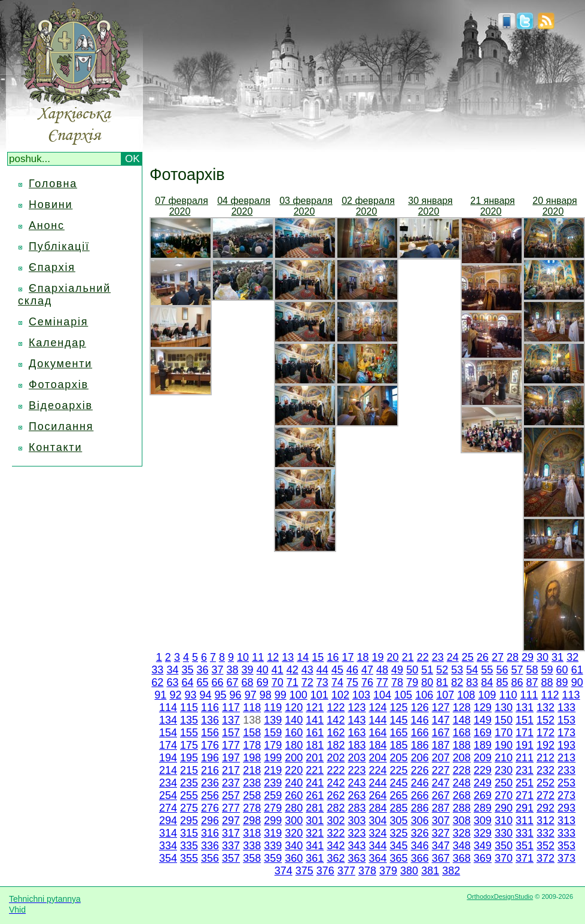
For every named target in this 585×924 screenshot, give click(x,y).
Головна (53, 184)
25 (468, 657)
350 (504, 846)
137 (231, 720)
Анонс (47, 225)
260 (294, 795)
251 (525, 783)
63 (172, 682)
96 (236, 695)
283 (357, 808)
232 (546, 770)
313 (566, 821)
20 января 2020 (554, 206)
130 (504, 708)
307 (441, 821)
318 (252, 833)
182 (336, 745)
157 (231, 733)
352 (546, 846)
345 (399, 846)
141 (315, 720)
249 (483, 783)
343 (357, 846)
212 (546, 758)
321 (315, 833)
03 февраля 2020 (306, 206)
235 (189, 783)
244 (378, 783)
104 (382, 695)
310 (504, 821)
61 (577, 670)
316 (210, 833)
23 (438, 657)
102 (340, 695)
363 (357, 858)
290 (504, 808)
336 (210, 846)
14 (303, 657)
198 (252, 758)
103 (361, 695)
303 (357, 821)
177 (231, 745)
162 (336, 733)
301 (315, 821)
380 (409, 871)
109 (487, 695)
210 (504, 758)
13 (288, 657)
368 (462, 858)
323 (357, 833)
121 (315, 708)
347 (441, 846)
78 (397, 682)
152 (546, 720)
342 (336, 846)
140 (294, 720)
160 (294, 733)
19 (378, 657)
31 (557, 657)
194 (168, 758)
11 (258, 657)
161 (315, 733)
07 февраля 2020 (182, 206)
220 (294, 770)
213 (566, 758)
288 (462, 808)
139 (273, 720)
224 (378, 770)
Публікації (59, 246)
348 (462, 846)
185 (399, 745)
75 (352, 682)
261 (315, 795)
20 (393, 657)
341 (315, 846)
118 (252, 708)
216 (210, 770)
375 (304, 871)
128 (462, 708)
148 (462, 720)
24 (453, 657)
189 (483, 745)
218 (252, 770)
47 (367, 670)
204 (378, 758)
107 (445, 695)
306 (420, 821)
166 (420, 733)
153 (566, 720)
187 (441, 745)
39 (248, 670)
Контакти (55, 447)
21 (408, 657)
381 (430, 871)
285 (399, 808)
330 (504, 833)
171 (525, 733)
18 (362, 657)
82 (457, 682)
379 (388, 871)
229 (483, 770)
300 (294, 821)
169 (483, 733)
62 (157, 682)
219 (273, 770)
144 (377, 720)
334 (168, 846)
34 (172, 670)
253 (566, 783)
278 (252, 808)
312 (546, 821)
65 (202, 682)
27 (498, 657)
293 (566, 808)
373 (566, 858)
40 (263, 670)
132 (546, 708)
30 (543, 657)
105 (403, 695)
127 (441, 708)
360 (294, 858)
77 (382, 682)
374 (284, 871)
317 (231, 833)
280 (294, 808)
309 (483, 821)
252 (546, 783)
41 (278, 670)
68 (248, 682)
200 (294, 758)
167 (441, 733)
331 (525, 833)
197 (231, 758)
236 (210, 783)
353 (566, 846)
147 (441, 720)
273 (566, 795)
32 (572, 657)
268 (462, 795)
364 (378, 858)
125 (399, 708)
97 (251, 695)
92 (175, 695)
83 (472, 682)
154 (168, 733)
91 (160, 695)
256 (210, 795)
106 (424, 695)
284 (378, 808)
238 (252, 783)
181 (315, 745)
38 (233, 670)
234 (168, 783)
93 (190, 695)
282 (336, 808)
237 (231, 783)
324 (378, 833)
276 (210, 808)
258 (252, 795)
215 (189, 770)
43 (307, 670)
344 (378, 846)
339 (273, 846)
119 (273, 708)
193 (566, 745)
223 (357, 770)
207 (441, 758)
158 (252, 733)
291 (525, 808)
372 (546, 858)
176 (210, 745)
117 (231, 708)
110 (508, 695)
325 (399, 833)
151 (525, 720)
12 (273, 657)
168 (462, 733)
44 (322, 670)
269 (483, 795)
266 (420, 795)
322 (336, 833)
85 (502, 682)
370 (504, 858)
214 (168, 770)
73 (322, 682)
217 (231, 770)
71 (292, 682)
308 (462, 821)
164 (378, 733)
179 (273, 745)
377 (346, 871)
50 (412, 670)
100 (298, 695)
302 (336, 821)
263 (357, 795)
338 (252, 846)
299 (273, 821)
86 (517, 682)
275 (189, 808)
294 (168, 821)
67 (233, 682)
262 (336, 795)
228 (462, 770)
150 (504, 720)
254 (168, 795)
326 (420, 833)
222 (336, 770)
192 (546, 745)
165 (399, 733)
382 (451, 871)
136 (210, 720)
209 (483, 758)
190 (504, 745)
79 (412, 682)
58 (532, 670)
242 (336, 783)
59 (547, 670)
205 (399, 758)
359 (273, 858)
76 (367, 682)
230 (504, 770)
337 (231, 846)
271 (525, 795)
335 (189, 846)
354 (168, 858)
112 (550, 695)
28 (513, 657)
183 (357, 745)
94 (206, 695)
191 (525, 745)
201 (315, 758)
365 (399, 858)
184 (378, 745)
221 (315, 770)
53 (457, 670)
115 (189, 708)
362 (336, 858)
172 (546, 733)
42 (292, 670)
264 (378, 795)
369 (483, 858)
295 (189, 821)
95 (221, 695)
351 (525, 846)
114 (168, 708)
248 (462, 783)
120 (294, 708)
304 (378, 821)
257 (231, 795)
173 (566, 733)
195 (189, 758)
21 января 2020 (492, 206)
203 (357, 758)
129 (483, 708)
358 (252, 858)
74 (337, 682)
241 (315, 783)
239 (273, 783)
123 (357, 708)
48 (382, 670)
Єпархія (52, 267)
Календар (57, 343)
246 (420, 783)
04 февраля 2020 (244, 206)
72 (307, 682)
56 (502, 670)
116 (210, 708)
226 (420, 770)
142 (336, 720)
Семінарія (58, 322)
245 (399, 783)
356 (210, 858)
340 (294, 846)
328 (462, 833)
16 (333, 657)
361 (315, 858)
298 (252, 821)
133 (566, 708)
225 (399, 770)
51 (427, 670)
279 (273, 808)
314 (168, 833)
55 (487, 670)
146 (420, 720)
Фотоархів (59, 385)
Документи (60, 364)
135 (189, 720)
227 (441, 770)
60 (562, 670)
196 (210, 758)
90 (577, 682)
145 (399, 720)
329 (483, 833)
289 (483, 808)
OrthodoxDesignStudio (500, 896)
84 (487, 682)
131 (525, 708)
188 (462, 745)
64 (187, 682)
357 (231, 858)
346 (420, 846)
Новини (51, 205)
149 (483, 720)
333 (566, 833)
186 (420, 745)
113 (571, 695)
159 (273, 733)
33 (157, 670)
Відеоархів (61, 405)
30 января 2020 (430, 206)
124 (378, 708)
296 (210, 821)
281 (315, 808)
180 (294, 745)
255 (189, 795)
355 (189, 858)
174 (168, 745)
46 (352, 670)
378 (367, 871)
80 (427, 682)
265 (399, 795)
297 (231, 821)
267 (441, 795)
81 (442, 682)
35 (187, 670)
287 (441, 808)
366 (420, 858)
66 (218, 682)
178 (252, 745)
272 (546, 795)
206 (420, 758)
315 (189, 833)
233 (566, 770)
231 (525, 770)
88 (547, 682)
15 (318, 657)
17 (348, 657)
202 (336, 758)
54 (472, 670)
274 (168, 808)
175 (189, 745)
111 (529, 695)
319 (273, 833)
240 (294, 783)
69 (263, 682)
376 (325, 871)
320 (294, 833)
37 (218, 670)
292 (546, 808)
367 (441, 858)
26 (483, 657)
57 (517, 670)
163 (357, 733)
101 (319, 695)
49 (397, 670)
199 (273, 758)
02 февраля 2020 (368, 206)
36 (202, 670)
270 (504, 795)
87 (532, 682)
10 (243, 657)
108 (466, 695)
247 (441, 783)
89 (562, 682)
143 (357, 720)
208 (462, 758)
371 (525, 858)
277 (231, 808)
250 (504, 783)
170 (504, 733)
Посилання (61, 426)
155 (189, 733)
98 (266, 695)
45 (337, 670)
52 (442, 670)
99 (281, 695)
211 (525, 758)
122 (336, 708)
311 (525, 821)
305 (399, 821)
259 (273, 795)
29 (528, 657)
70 (278, 682)
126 (420, 708)
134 (168, 720)
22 (423, 657)
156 (210, 733)
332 (546, 833)
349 (483, 846)
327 (441, 833)
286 (420, 808)
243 (357, 783)
